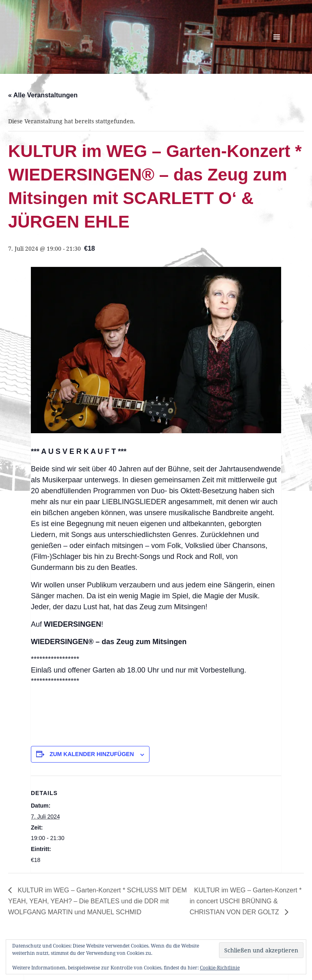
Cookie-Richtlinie (220, 968)
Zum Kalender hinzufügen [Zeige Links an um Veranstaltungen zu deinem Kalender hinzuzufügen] (92, 754)
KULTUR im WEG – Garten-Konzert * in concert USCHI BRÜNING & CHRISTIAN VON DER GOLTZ (246, 901)
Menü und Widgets (277, 48)
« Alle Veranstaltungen (43, 95)
